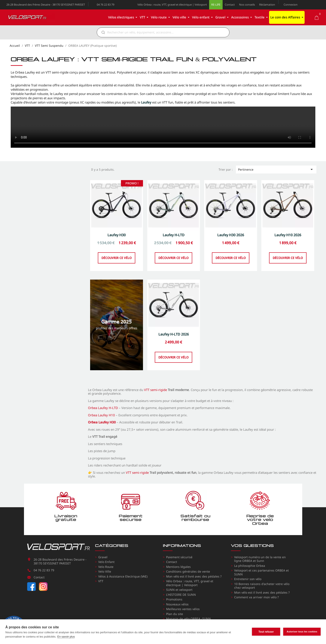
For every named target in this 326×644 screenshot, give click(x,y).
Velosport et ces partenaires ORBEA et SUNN (261, 572)
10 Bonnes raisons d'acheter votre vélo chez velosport (262, 586)
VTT (101, 581)
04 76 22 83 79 (106, 5)
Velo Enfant (106, 562)
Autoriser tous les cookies (302, 632)
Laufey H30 (117, 245)
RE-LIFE (216, 5)
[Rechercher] (166, 32)
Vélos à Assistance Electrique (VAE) (123, 576)
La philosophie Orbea (250, 566)
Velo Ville (105, 571)
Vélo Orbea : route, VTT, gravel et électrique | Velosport (172, 5)
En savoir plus (66, 637)
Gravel (103, 557)
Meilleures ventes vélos (183, 609)
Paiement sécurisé (179, 557)
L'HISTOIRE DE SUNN (181, 595)
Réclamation (267, 5)
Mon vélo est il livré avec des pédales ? (194, 576)
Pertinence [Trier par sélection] (276, 169)
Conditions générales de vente (188, 571)
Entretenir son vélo (248, 579)
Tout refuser (266, 632)
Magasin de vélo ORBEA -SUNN (188, 619)
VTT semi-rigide (156, 390)
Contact (230, 5)
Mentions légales (178, 567)
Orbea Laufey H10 (101, 415)
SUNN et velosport (179, 590)
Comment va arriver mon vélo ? (256, 597)
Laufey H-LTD (174, 245)
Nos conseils (247, 5)
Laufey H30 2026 (231, 245)
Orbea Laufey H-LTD (103, 408)
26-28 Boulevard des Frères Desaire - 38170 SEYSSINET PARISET (46, 5)
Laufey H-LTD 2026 (174, 345)
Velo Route (106, 567)
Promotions (174, 599)
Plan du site (175, 614)
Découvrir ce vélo (117, 268)
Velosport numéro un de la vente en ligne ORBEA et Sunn (260, 559)
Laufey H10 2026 (288, 245)
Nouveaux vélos (177, 604)
